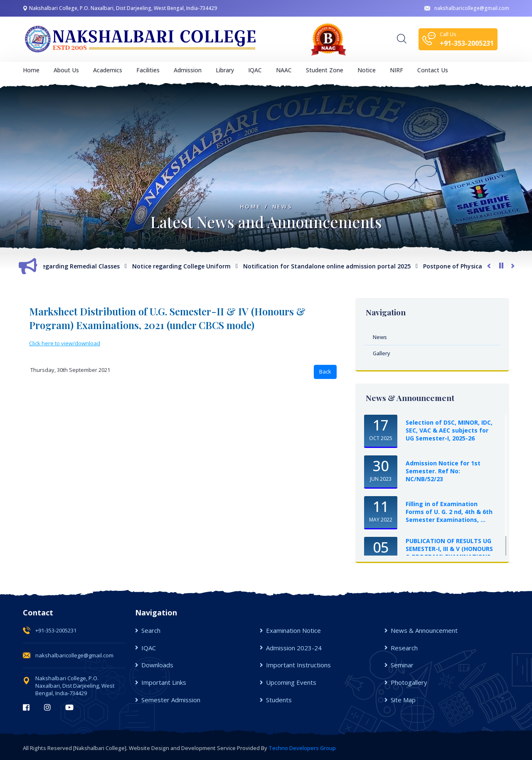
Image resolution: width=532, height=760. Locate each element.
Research (404, 648)
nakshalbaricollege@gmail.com (467, 8)
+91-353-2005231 (56, 630)
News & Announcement (424, 630)
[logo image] (141, 39)
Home (31, 70)
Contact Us (433, 70)
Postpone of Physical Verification (476, 266)
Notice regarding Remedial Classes (74, 266)
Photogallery (409, 682)
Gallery (382, 353)
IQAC (149, 648)
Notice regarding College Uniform (186, 266)
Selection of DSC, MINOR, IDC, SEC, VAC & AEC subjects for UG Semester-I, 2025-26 (449, 430)
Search (151, 630)
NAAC (284, 70)
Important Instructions (298, 665)
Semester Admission (171, 700)
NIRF (397, 70)
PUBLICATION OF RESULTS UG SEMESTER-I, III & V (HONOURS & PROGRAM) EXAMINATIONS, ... (449, 553)
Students (279, 700)
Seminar (402, 665)
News (282, 207)
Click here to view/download (65, 343)
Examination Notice (293, 630)
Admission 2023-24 (294, 648)
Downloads (157, 665)
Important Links (164, 682)
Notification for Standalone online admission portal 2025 (331, 266)
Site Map (403, 700)
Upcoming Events (291, 682)
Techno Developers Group (302, 748)
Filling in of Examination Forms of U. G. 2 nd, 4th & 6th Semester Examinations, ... (449, 512)
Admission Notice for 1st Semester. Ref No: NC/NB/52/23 (443, 471)
